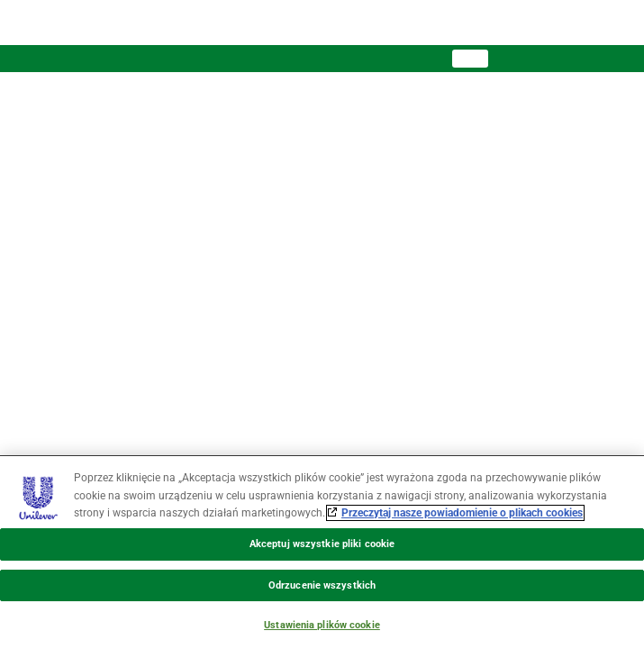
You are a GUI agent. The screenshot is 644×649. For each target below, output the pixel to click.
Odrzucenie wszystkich (322, 585)
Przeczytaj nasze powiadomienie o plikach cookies (462, 513)
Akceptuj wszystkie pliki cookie (322, 544)
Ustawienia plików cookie (322, 625)
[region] (322, 552)
